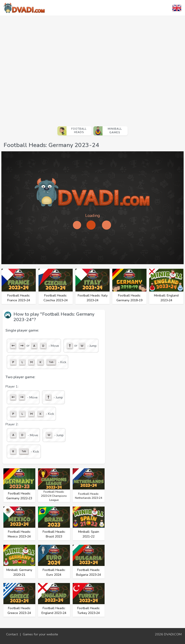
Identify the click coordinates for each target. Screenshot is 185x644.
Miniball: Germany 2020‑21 (19, 572)
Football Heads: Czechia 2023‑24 (56, 298)
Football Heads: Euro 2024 (54, 572)
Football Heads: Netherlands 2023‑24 (89, 496)
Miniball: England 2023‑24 (166, 298)
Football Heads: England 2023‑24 (54, 611)
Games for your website (40, 634)
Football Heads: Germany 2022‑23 (19, 496)
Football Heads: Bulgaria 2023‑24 (89, 572)
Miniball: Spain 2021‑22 (89, 534)
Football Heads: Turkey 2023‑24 (89, 611)
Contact (12, 634)
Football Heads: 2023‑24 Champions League (54, 496)
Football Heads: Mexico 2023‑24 (19, 534)
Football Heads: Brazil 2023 (54, 534)
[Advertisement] (52, 69)
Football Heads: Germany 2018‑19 (129, 298)
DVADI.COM (173, 634)
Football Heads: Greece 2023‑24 (19, 611)
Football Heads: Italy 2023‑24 (93, 298)
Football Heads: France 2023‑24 (19, 298)
